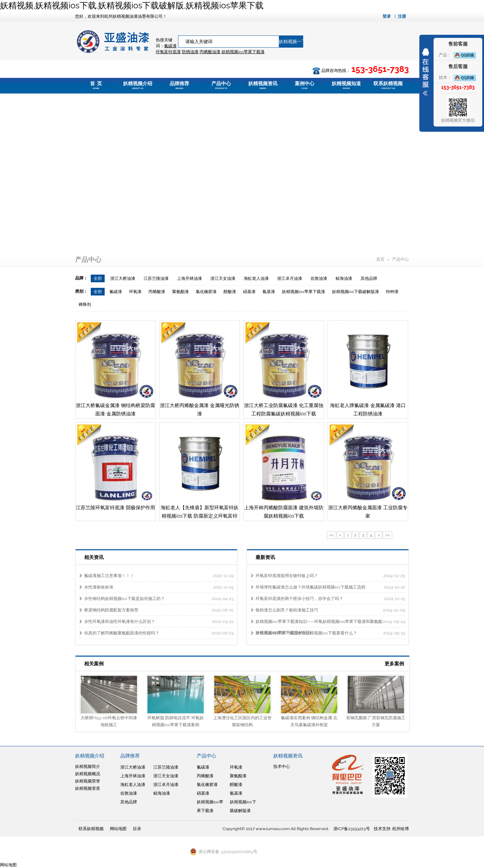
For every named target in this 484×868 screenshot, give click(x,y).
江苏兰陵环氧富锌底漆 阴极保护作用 (115, 508)
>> (387, 535)
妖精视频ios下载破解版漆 (356, 292)
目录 (137, 829)
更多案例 (394, 664)
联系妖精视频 (388, 85)
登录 (387, 16)
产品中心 (221, 85)
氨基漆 (269, 292)
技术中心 (282, 766)
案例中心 (305, 85)
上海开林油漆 (189, 278)
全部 (98, 278)
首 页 (96, 85)
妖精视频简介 (88, 766)
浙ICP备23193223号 (352, 829)
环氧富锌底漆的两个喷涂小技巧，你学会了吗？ (299, 599)
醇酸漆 (230, 292)
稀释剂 (85, 305)
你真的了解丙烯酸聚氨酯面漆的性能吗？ (122, 633)
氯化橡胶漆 (206, 292)
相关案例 (94, 664)
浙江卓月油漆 (290, 278)
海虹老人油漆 (256, 278)
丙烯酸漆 (157, 292)
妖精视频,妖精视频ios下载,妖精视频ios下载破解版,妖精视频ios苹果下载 (132, 5)
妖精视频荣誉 (88, 781)
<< (331, 535)
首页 (381, 259)
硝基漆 (249, 292)
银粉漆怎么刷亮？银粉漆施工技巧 (287, 610)
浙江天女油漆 (223, 278)
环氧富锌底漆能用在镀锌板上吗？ (287, 576)
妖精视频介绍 (138, 85)
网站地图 (118, 829)
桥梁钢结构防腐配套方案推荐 (111, 610)
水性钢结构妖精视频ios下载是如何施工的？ (124, 599)
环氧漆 (135, 292)
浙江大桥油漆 (123, 278)
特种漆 (392, 292)
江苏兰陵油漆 (156, 278)
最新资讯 (265, 557)
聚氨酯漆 (180, 292)
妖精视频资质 (88, 788)
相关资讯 (94, 557)
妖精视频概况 (88, 774)
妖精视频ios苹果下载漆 (304, 292)
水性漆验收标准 (99, 587)
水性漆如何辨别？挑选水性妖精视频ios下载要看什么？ (306, 633)
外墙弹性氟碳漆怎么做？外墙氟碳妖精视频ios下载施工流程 (310, 587)
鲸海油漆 (344, 278)
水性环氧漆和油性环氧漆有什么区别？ (120, 622)
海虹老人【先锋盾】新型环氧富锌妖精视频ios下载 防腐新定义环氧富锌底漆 (200, 516)
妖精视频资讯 (263, 85)
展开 (426, 72)
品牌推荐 (179, 85)
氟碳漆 (170, 46)
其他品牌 (369, 278)
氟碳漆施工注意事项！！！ (109, 576)
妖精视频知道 (346, 85)
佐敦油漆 (319, 278)
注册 (402, 16)
